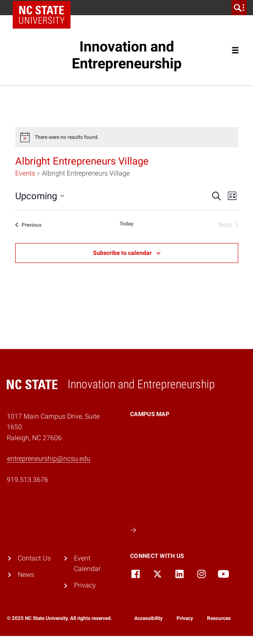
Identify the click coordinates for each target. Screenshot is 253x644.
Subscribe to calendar (122, 253)
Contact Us (34, 558)
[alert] (127, 137)
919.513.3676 (27, 480)
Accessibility (148, 618)
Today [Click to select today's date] (126, 224)
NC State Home (45, 8)
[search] (239, 8)
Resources (219, 618)
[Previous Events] (28, 225)
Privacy (85, 585)
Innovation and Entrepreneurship (127, 55)
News (26, 575)
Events (25, 173)
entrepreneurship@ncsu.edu (49, 459)
